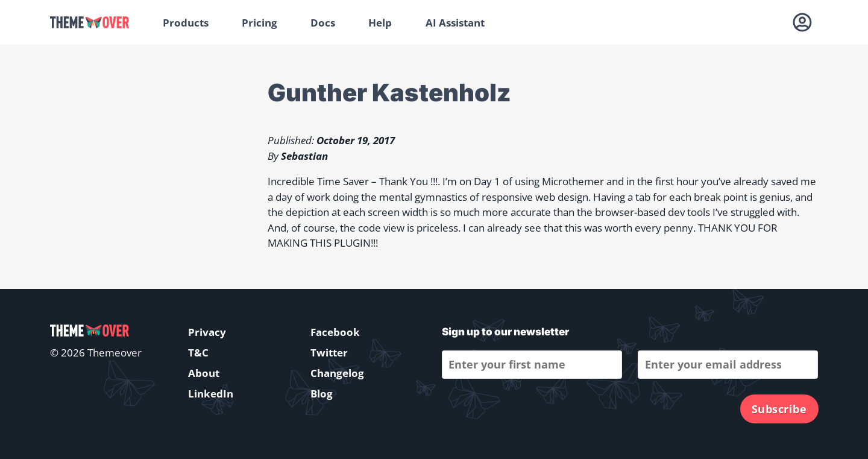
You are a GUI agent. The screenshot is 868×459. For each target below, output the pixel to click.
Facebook (335, 332)
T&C (198, 353)
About (204, 373)
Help (380, 23)
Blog (322, 394)
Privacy (207, 332)
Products (186, 23)
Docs (323, 23)
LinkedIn (211, 394)
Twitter (329, 353)
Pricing (259, 23)
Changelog (337, 373)
